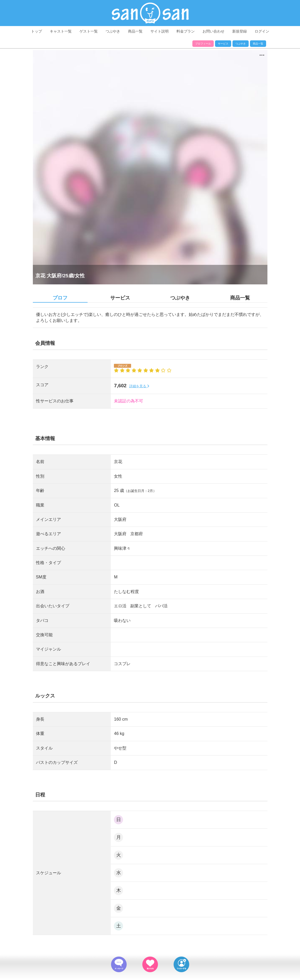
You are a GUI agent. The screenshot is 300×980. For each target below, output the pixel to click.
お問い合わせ (213, 31)
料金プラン (186, 31)
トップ (36, 31)
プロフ (60, 298)
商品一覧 (135, 31)
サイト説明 (160, 31)
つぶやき (113, 31)
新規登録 (240, 31)
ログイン (262, 31)
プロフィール (203, 44)
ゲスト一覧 (89, 31)
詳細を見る (139, 386)
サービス (223, 44)
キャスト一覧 (61, 31)
